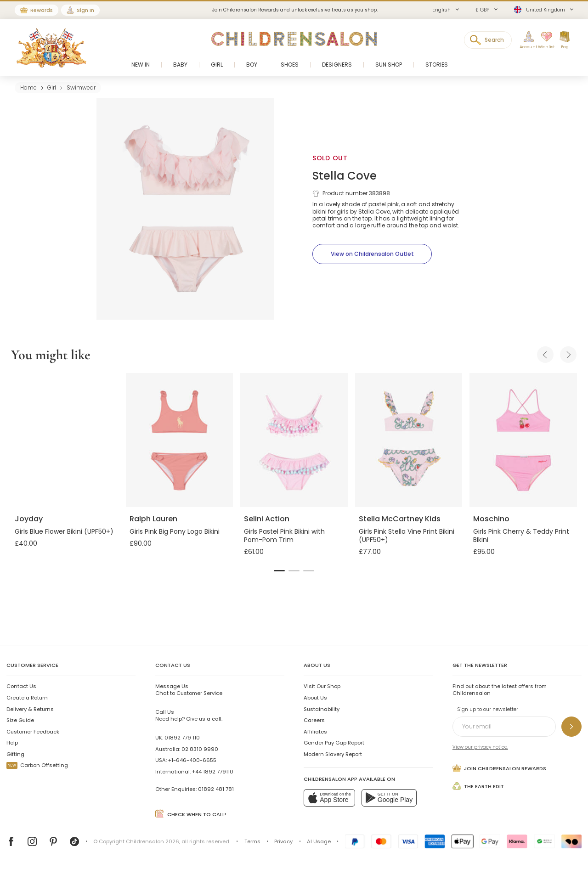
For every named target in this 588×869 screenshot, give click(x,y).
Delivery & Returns (30, 709)
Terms (252, 841)
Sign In (85, 10)
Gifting (15, 754)
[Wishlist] (543, 40)
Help (12, 743)
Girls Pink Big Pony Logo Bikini (175, 531)
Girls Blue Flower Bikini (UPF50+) (64, 531)
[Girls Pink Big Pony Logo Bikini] (180, 440)
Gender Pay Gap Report (334, 743)
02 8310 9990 (200, 749)
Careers (314, 720)
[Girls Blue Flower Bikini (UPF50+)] (65, 440)
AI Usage (319, 841)
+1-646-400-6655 (192, 760)
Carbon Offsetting (37, 765)
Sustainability (322, 709)
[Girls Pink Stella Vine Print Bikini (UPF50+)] (409, 440)
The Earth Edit (478, 786)
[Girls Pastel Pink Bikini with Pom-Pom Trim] (294, 440)
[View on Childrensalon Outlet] (372, 254)
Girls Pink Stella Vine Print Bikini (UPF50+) (407, 536)
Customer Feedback (33, 732)
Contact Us (21, 686)
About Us (315, 698)
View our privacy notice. (480, 747)
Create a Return (27, 698)
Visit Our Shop (322, 686)
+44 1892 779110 (213, 772)
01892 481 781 (216, 789)
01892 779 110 (182, 738)
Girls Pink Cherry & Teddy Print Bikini (521, 536)
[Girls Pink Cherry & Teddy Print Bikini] (523, 440)
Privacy (283, 841)
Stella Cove (345, 176)
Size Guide (20, 720)
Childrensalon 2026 (153, 841)
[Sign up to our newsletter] (571, 727)
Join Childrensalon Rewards (499, 768)
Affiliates (315, 732)
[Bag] (565, 40)
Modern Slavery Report (333, 754)
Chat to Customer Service (189, 689)
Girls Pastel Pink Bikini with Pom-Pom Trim (284, 536)
